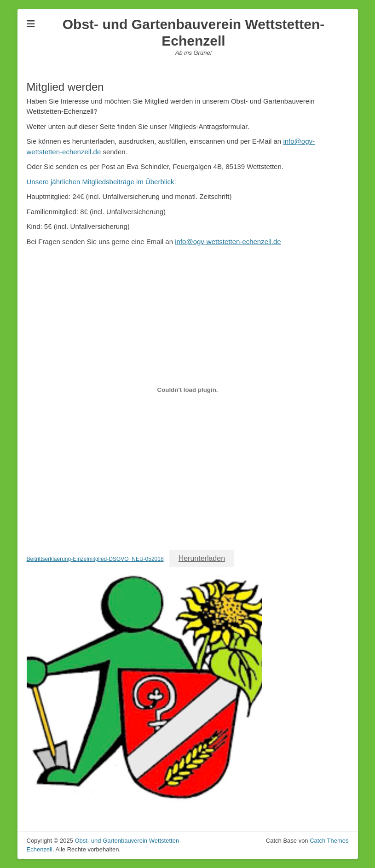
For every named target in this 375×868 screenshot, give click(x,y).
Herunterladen (202, 558)
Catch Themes (329, 841)
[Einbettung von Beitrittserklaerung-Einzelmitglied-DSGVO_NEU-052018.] (188, 390)
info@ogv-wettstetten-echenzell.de (228, 242)
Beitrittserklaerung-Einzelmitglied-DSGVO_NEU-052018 (95, 559)
